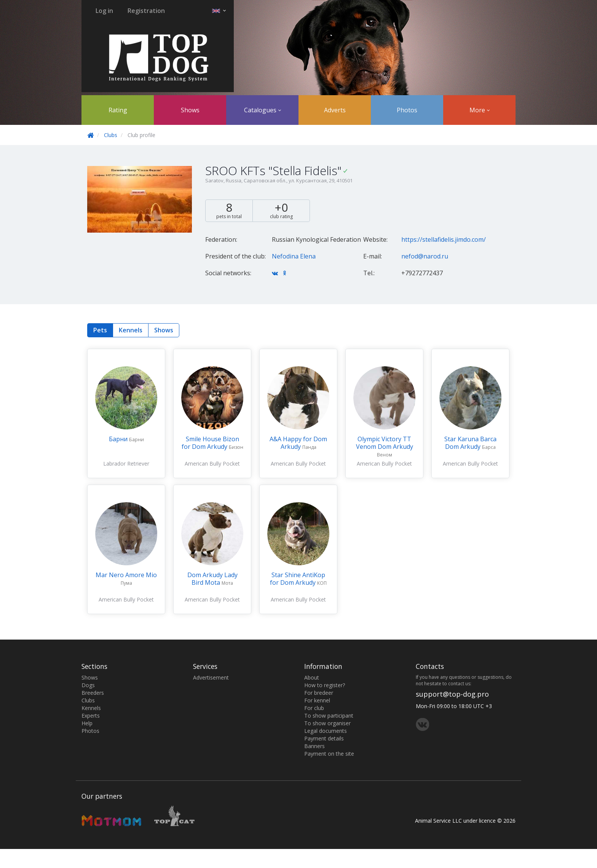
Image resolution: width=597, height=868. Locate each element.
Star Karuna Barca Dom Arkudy (470, 443)
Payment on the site (329, 754)
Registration (146, 11)
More (480, 110)
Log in (104, 11)
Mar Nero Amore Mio (126, 575)
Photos (407, 110)
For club (314, 708)
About (312, 677)
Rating (118, 110)
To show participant (329, 716)
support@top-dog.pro (452, 694)
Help (87, 723)
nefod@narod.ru (425, 256)
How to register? (325, 685)
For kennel (317, 700)
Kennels (131, 330)
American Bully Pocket (212, 464)
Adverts (335, 110)
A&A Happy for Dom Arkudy (298, 443)
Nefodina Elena (294, 256)
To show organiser (327, 723)
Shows (190, 110)
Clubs (111, 135)
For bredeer (319, 693)
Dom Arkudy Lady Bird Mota (212, 579)
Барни (119, 439)
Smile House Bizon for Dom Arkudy (210, 443)
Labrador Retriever (126, 464)
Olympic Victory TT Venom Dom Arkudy (385, 443)
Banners (314, 746)
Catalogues (263, 110)
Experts (91, 716)
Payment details (324, 738)
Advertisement (211, 677)
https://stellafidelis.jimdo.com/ (444, 239)
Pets (100, 330)
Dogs (88, 685)
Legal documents (326, 731)
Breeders (93, 693)
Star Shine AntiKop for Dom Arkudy (298, 579)
